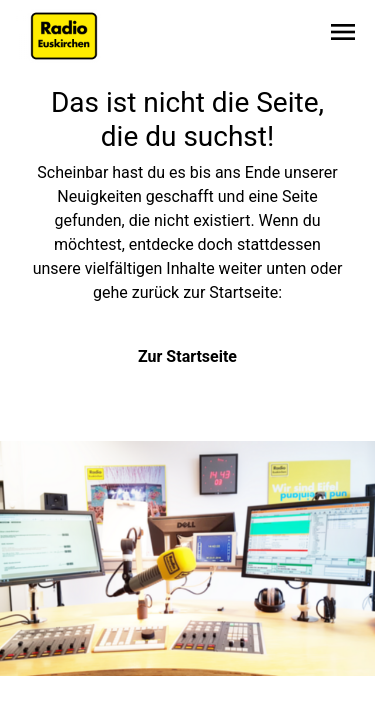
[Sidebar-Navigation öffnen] (343, 35)
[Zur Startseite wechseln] (64, 36)
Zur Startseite (187, 356)
